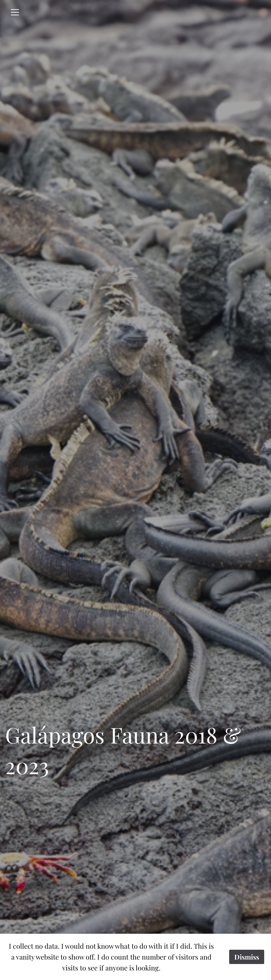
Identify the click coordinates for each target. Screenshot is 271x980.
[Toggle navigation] (15, 12)
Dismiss (247, 957)
